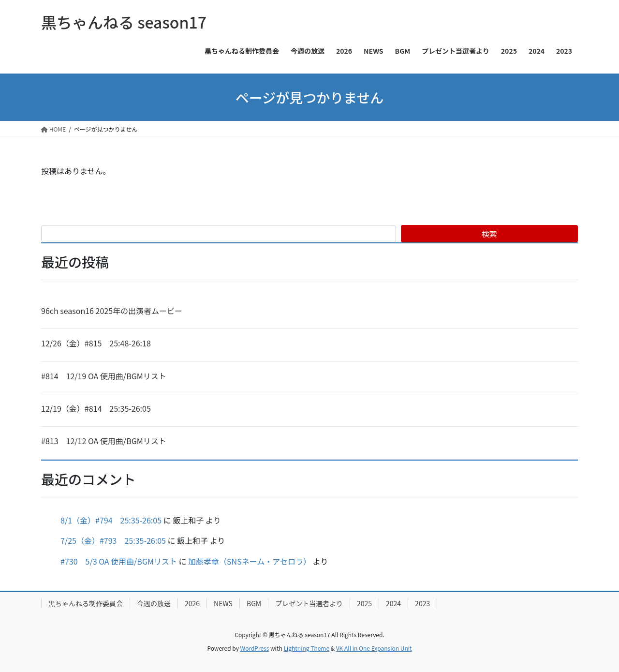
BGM (254, 603)
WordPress (255, 648)
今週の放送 (154, 603)
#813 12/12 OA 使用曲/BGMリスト (104, 441)
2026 (192, 603)
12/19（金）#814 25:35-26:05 (96, 408)
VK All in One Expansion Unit (374, 648)
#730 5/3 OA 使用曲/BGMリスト (119, 561)
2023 (422, 603)
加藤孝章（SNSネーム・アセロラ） (250, 561)
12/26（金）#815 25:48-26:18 (96, 343)
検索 (489, 234)
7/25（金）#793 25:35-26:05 (113, 540)
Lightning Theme (306, 648)
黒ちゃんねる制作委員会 (86, 603)
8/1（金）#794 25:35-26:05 (111, 520)
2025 (364, 603)
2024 (393, 603)
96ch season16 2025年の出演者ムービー (112, 311)
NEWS (223, 603)
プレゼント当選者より (309, 603)
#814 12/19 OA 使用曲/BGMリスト (104, 376)
